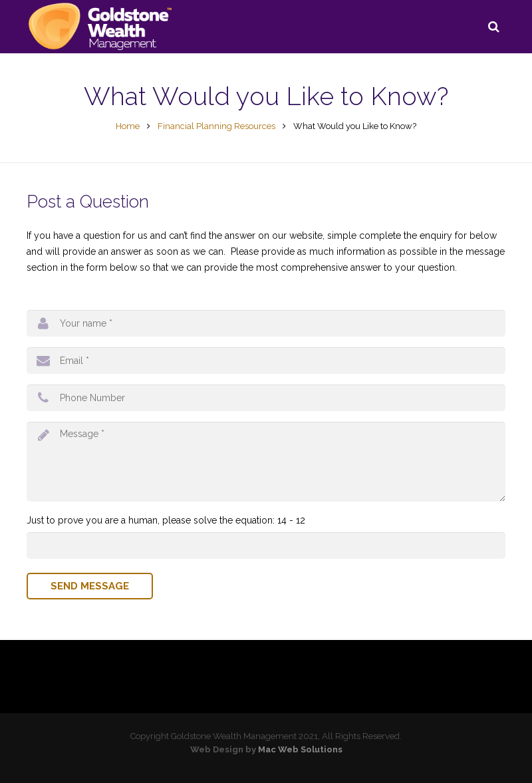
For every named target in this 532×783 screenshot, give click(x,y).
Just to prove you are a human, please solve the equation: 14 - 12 (166, 520)
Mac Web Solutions (300, 749)
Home (128, 126)
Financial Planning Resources (216, 126)
